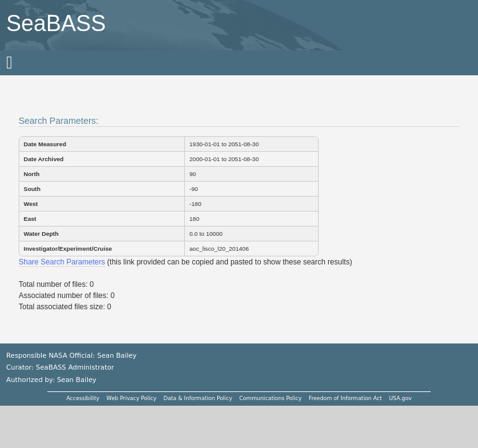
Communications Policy (270, 398)
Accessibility (83, 398)
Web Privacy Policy (131, 398)
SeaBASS (56, 23)
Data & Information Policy (198, 398)
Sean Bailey (76, 380)
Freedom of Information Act (345, 398)
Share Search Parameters (62, 262)
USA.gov (400, 398)
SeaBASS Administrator (75, 367)
